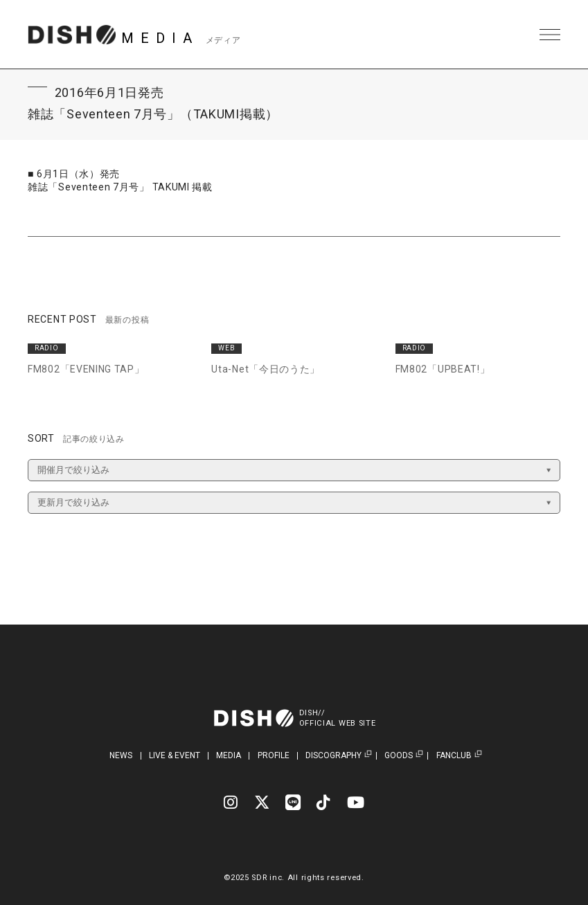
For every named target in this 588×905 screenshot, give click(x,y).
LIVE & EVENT (175, 755)
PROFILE (274, 755)
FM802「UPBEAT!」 (443, 369)
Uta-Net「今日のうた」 (266, 369)
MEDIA (229, 755)
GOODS (399, 756)
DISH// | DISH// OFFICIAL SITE (72, 35)
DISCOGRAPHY (333, 756)
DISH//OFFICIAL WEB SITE (338, 718)
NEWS (121, 755)
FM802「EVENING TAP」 (86, 369)
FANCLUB (454, 756)
